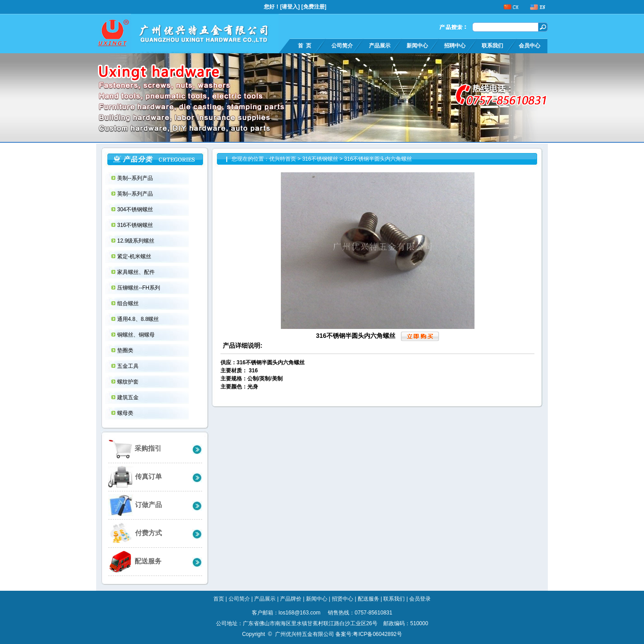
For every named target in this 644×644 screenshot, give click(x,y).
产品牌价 (291, 599)
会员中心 (530, 46)
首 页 (305, 46)
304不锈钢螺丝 (136, 209)
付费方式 (135, 533)
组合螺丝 (129, 303)
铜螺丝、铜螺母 (137, 335)
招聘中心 (455, 46)
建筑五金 (129, 397)
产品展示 (380, 46)
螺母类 (126, 413)
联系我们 (492, 46)
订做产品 (135, 505)
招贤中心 (343, 599)
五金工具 (129, 366)
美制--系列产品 (136, 178)
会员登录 (420, 599)
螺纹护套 (129, 382)
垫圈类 (126, 350)
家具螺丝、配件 (137, 272)
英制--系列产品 (136, 194)
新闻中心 (417, 46)
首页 (219, 599)
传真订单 (135, 477)
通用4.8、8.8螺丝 (139, 319)
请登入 (290, 7)
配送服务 (135, 561)
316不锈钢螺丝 (136, 225)
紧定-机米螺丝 (135, 256)
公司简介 (342, 46)
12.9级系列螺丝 (137, 241)
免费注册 (314, 7)
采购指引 (135, 449)
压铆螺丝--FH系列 (139, 288)
